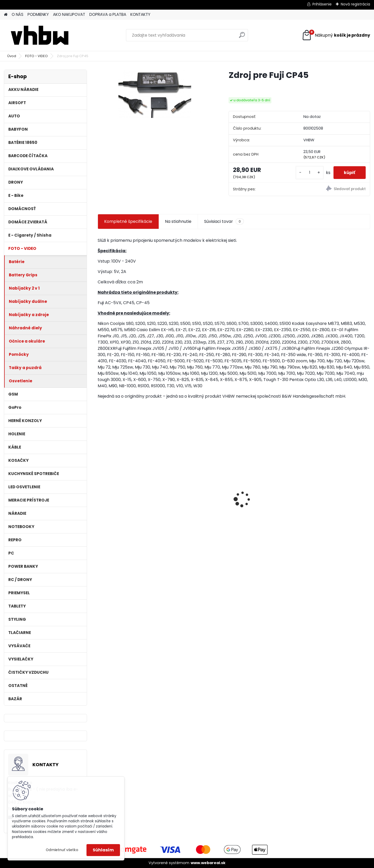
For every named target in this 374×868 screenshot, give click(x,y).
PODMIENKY (38, 14)
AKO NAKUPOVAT (69, 14)
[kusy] (310, 173)
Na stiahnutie (178, 221)
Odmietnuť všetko (62, 850)
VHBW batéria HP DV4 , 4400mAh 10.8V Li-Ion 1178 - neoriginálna (129, 486)
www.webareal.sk (208, 863)
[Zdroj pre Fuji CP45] (155, 94)
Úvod (12, 56)
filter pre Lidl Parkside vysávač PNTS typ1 (192, 498)
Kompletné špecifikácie (128, 221)
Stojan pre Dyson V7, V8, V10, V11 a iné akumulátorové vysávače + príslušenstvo (268, 499)
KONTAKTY (140, 14)
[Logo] (40, 35)
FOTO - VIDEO (36, 56)
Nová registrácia (355, 4)
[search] (242, 37)
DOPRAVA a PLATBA (108, 14)
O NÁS (18, 14)
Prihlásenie (322, 4)
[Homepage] (6, 15)
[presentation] (100, 490)
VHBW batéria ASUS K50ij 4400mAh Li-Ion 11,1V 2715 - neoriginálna (335, 488)
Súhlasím (103, 850)
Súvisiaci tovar (224, 222)
